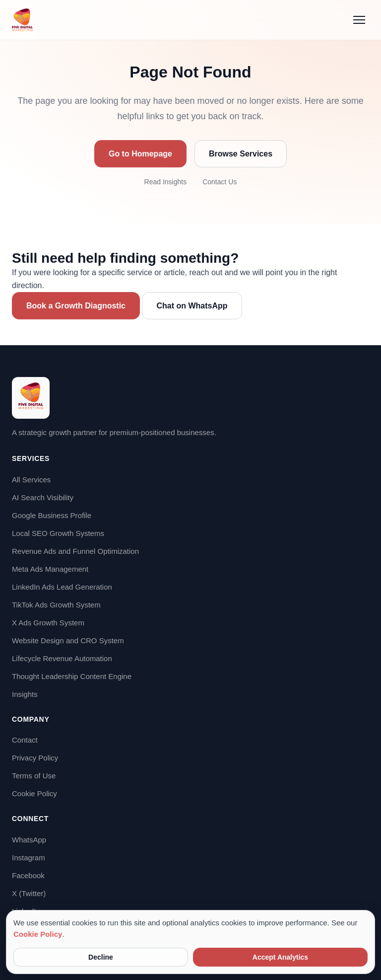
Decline (101, 957)
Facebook (28, 875)
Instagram (29, 858)
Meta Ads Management (50, 569)
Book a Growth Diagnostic (76, 306)
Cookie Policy (34, 793)
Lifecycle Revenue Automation (62, 658)
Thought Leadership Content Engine (72, 676)
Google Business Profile (52, 515)
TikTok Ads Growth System (56, 605)
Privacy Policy (35, 758)
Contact (25, 740)
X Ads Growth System (48, 623)
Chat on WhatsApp (192, 306)
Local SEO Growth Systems (58, 533)
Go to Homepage (140, 154)
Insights (25, 694)
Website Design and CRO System (68, 641)
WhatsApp (29, 840)
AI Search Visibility (43, 497)
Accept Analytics (280, 957)
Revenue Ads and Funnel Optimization (75, 551)
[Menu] (359, 20)
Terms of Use (34, 776)
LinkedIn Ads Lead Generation (62, 587)
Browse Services (241, 154)
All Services (31, 480)
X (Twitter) (29, 893)
